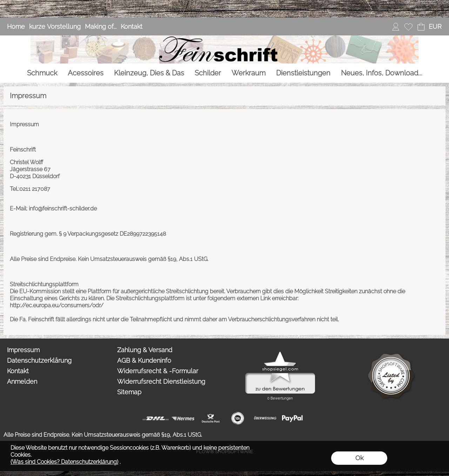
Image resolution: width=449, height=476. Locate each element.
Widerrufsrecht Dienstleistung (161, 381)
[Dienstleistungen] (303, 73)
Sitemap (129, 392)
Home (16, 26)
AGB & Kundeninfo (144, 360)
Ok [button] (359, 458)
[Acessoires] (86, 73)
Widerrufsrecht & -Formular (158, 371)
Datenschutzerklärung (39, 360)
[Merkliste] (408, 27)
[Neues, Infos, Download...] (382, 73)
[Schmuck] (42, 73)
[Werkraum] (249, 73)
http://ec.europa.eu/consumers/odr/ (57, 305)
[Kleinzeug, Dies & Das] (149, 73)
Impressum (23, 350)
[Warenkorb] (421, 27)
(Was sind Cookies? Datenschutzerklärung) (64, 462)
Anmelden (22, 381)
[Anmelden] (396, 27)
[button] (435, 27)
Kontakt (132, 26)
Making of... (101, 26)
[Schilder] (208, 73)
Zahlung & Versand (145, 350)
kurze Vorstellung (55, 26)
